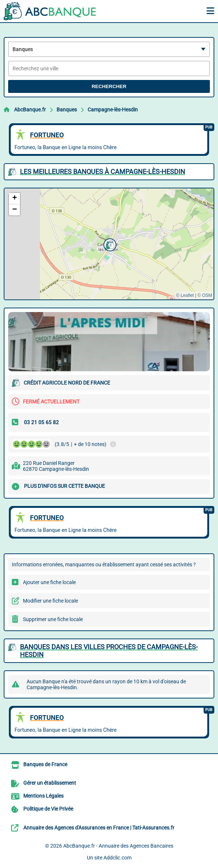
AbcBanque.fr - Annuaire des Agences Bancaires (118, 846)
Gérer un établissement (50, 783)
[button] (109, 244)
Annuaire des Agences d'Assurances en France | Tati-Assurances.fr (99, 828)
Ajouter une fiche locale (49, 582)
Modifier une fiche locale (50, 601)
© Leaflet (185, 295)
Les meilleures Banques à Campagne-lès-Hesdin (103, 172)
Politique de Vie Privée (48, 809)
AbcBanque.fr (30, 110)
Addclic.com (117, 858)
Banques (67, 110)
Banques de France (45, 764)
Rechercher (109, 86)
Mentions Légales (43, 796)
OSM (207, 295)
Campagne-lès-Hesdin (113, 110)
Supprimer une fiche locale (53, 619)
